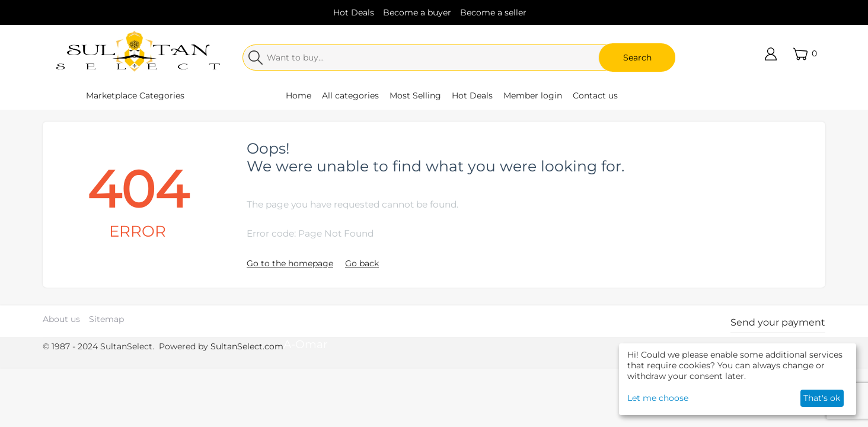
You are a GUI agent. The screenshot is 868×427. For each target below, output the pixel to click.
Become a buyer (417, 12)
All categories (350, 95)
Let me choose (658, 398)
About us (61, 319)
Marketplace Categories (135, 95)
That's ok (822, 398)
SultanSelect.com (247, 346)
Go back (362, 263)
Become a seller (493, 12)
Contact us (595, 95)
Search (637, 58)
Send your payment (778, 322)
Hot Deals (354, 12)
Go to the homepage (290, 263)
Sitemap (106, 319)
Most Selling (415, 95)
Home (299, 95)
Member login (533, 95)
